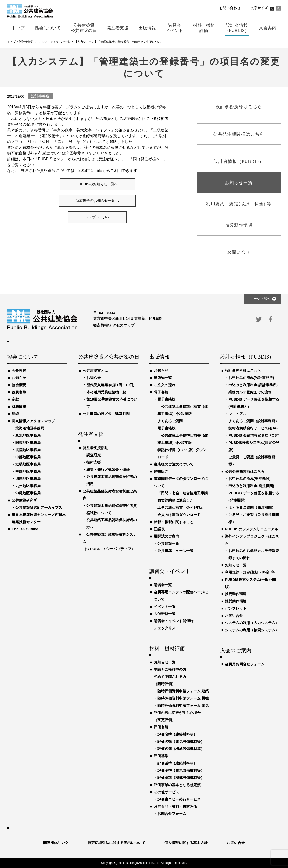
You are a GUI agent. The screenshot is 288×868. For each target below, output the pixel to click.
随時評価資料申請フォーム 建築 (183, 691)
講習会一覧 (163, 585)
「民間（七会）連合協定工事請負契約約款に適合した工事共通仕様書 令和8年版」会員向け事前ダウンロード (183, 504)
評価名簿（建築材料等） (177, 734)
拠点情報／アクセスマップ (33, 421)
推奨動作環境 (236, 594)
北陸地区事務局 (28, 450)
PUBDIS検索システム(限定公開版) (254, 446)
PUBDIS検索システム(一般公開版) (250, 583)
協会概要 (19, 385)
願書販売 (161, 471)
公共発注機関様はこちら (245, 471)
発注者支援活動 (95, 448)
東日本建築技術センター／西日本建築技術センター (39, 518)
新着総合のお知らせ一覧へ (97, 201)
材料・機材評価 (167, 649)
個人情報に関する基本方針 (186, 843)
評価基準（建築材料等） (177, 763)
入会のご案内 (236, 651)
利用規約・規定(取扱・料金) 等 (250, 572)
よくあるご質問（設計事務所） (254, 421)
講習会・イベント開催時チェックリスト (174, 624)
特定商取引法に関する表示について (116, 843)
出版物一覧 (163, 378)
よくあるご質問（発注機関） (252, 507)
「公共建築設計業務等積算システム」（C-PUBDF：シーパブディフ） (110, 542)
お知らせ (19, 378)
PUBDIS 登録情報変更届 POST (254, 435)
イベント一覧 (165, 606)
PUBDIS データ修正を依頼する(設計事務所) (254, 403)
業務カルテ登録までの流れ (250, 392)
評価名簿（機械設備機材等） (181, 749)
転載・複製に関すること (174, 522)
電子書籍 (161, 392)
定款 (15, 399)
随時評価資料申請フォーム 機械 (183, 698)
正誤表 (159, 529)
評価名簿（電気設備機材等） (181, 741)
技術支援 (94, 462)
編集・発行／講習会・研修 (108, 469)
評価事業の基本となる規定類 (177, 785)
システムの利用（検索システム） (252, 630)
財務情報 (19, 406)
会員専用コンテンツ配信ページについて (181, 596)
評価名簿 (161, 727)
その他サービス (166, 792)
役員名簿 (19, 392)
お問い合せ (234, 616)
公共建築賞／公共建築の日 (108, 357)
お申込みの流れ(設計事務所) (251, 378)
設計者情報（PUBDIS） (247, 357)
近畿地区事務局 (28, 464)
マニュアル (237, 414)
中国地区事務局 (28, 471)
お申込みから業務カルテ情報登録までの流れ (254, 554)
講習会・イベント (170, 571)
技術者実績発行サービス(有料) (253, 428)
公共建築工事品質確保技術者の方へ (112, 524)
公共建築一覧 (168, 543)
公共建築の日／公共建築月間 (106, 414)
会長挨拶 (19, 370)
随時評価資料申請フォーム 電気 (183, 705)
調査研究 (94, 455)
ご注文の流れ (165, 385)
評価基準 (161, 756)
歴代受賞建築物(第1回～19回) (110, 385)
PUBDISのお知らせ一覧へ (97, 184)
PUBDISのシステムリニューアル (252, 529)
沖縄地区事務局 (28, 493)
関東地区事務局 (28, 443)
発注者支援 (91, 434)
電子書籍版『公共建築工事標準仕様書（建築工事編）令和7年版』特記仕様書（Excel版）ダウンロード (183, 443)
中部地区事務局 (28, 457)
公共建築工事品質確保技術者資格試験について (112, 509)
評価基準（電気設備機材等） (181, 770)
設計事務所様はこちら (243, 370)
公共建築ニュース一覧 (175, 551)
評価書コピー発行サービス (179, 799)
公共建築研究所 (24, 500)
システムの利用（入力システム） (252, 623)
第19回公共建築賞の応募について (112, 403)
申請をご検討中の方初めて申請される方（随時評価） (170, 677)
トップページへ (97, 217)
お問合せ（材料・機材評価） (177, 806)
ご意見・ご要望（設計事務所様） (252, 461)
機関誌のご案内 (166, 536)
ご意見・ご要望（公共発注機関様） (254, 518)
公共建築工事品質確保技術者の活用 (112, 480)
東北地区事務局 (28, 435)
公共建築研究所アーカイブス (39, 507)
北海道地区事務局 (30, 428)
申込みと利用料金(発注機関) (251, 486)
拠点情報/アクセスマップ (114, 325)
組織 (15, 414)
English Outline (25, 529)
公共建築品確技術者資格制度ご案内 (110, 495)
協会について (23, 357)
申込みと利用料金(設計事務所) (253, 385)
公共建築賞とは (95, 370)
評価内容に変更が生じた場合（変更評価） (177, 716)
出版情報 (159, 357)
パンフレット (236, 608)
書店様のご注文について (174, 464)
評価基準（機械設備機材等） (181, 778)
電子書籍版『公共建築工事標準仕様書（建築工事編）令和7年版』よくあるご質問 (183, 410)
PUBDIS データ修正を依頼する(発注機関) (254, 497)
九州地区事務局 (28, 486)
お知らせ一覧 (165, 662)
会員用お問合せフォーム (245, 664)
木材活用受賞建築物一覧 (106, 392)
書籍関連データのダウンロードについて (181, 482)
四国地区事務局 (28, 479)
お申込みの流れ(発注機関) (249, 479)
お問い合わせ (230, 8)
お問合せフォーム (172, 814)
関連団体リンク (56, 843)
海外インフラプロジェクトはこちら (252, 540)
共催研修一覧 (165, 614)
